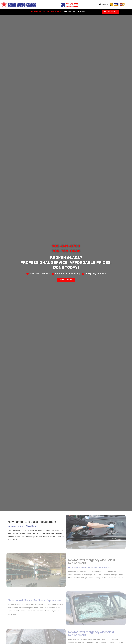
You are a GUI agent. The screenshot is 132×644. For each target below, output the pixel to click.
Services (69, 12)
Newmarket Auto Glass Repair (46, 12)
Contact (83, 12)
